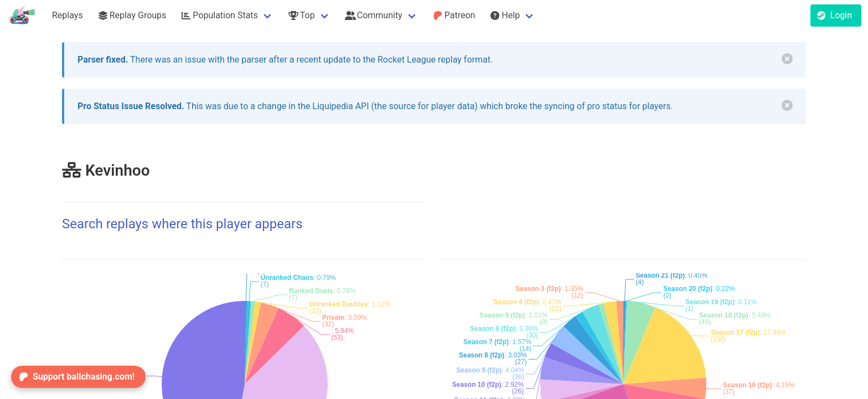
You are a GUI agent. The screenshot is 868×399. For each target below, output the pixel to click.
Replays (68, 15)
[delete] (787, 59)
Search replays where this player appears (182, 224)
